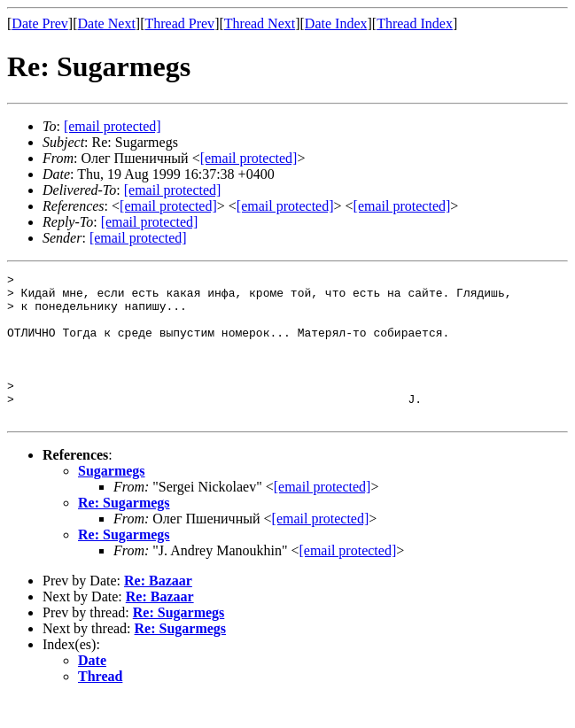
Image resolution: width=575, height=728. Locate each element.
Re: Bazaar (158, 610)
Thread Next (260, 23)
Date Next (107, 23)
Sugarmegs (112, 500)
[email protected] (173, 190)
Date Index (336, 23)
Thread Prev (179, 23)
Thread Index (415, 23)
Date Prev (40, 23)
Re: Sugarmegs (124, 532)
